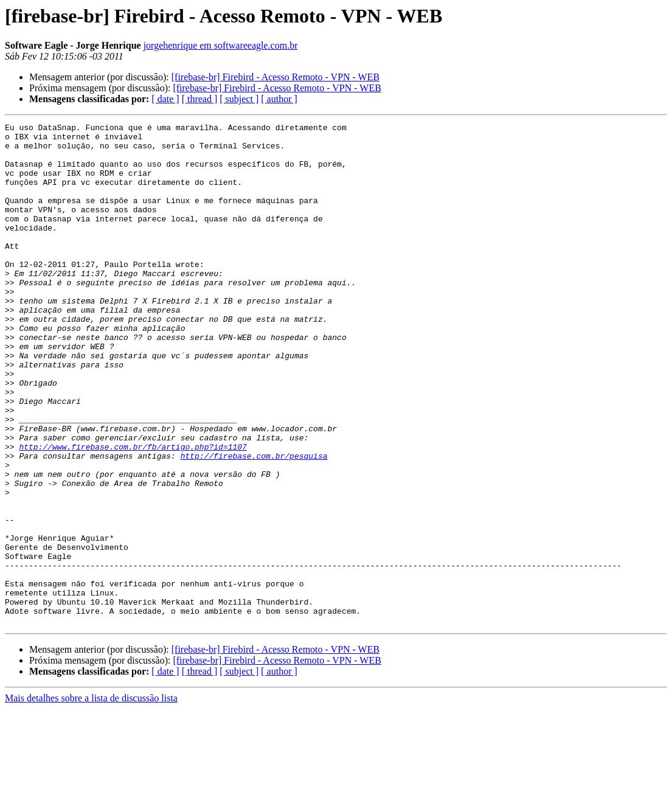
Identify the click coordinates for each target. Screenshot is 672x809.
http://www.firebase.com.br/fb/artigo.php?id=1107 (133, 512)
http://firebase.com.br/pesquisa (254, 523)
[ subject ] (239, 99)
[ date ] (165, 99)
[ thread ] (200, 99)
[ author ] (279, 99)
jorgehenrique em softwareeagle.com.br (221, 45)
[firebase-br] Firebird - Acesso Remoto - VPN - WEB (275, 77)
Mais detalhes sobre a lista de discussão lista (91, 798)
